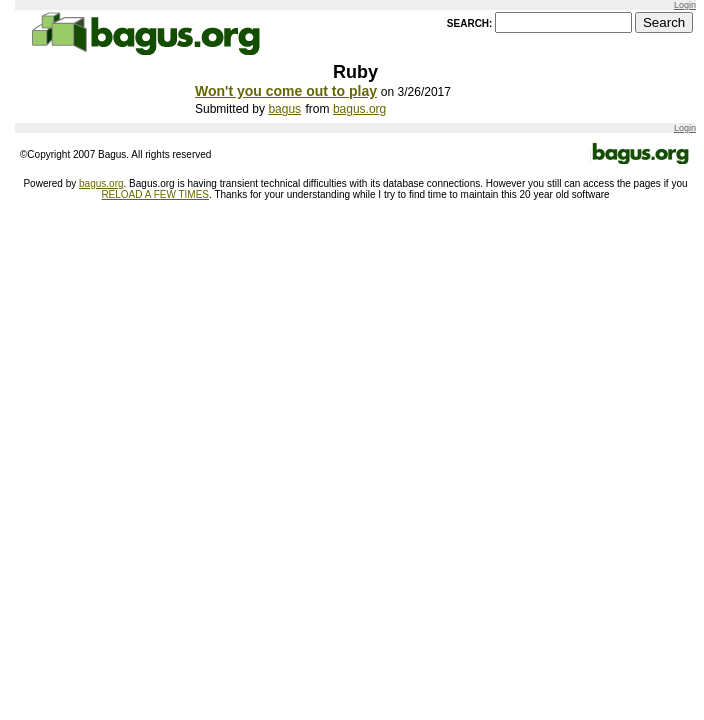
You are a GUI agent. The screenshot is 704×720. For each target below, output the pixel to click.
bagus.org (359, 109)
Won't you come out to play (286, 91)
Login (685, 5)
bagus (284, 109)
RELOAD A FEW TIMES (155, 194)
